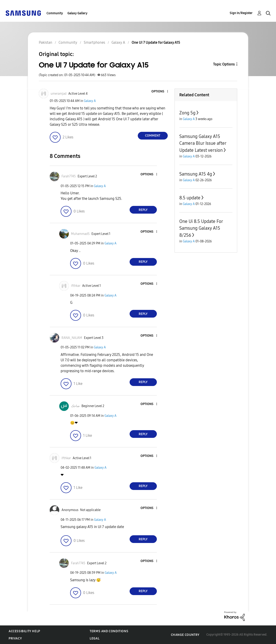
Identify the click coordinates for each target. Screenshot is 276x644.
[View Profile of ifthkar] (76, 286)
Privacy (15, 638)
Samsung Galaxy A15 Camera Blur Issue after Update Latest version (203, 143)
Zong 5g (187, 113)
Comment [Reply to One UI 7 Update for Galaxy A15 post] (153, 136)
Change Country (185, 635)
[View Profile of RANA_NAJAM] (72, 338)
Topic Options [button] (224, 64)
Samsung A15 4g (196, 174)
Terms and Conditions (109, 631)
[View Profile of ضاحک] (75, 406)
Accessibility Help (24, 631)
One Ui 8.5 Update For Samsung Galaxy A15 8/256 (201, 228)
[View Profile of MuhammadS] (80, 234)
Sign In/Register (241, 13)
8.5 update (190, 198)
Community (55, 13)
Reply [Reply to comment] (143, 210)
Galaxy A (90, 101)
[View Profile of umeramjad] (59, 94)
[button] (160, 92)
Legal (95, 638)
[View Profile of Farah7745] (69, 176)
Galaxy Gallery (77, 13)
